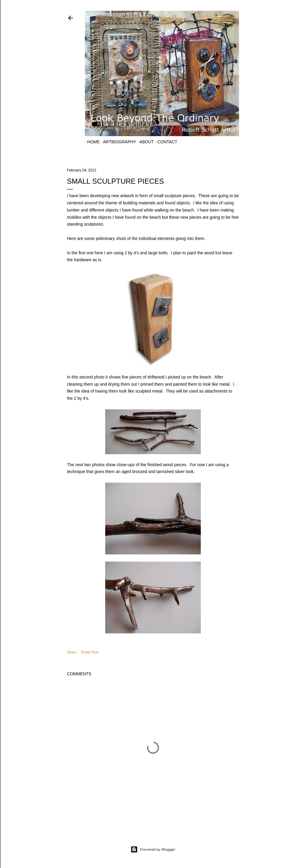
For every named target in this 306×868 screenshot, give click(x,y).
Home (91, 142)
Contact (165, 142)
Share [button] (72, 652)
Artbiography (117, 142)
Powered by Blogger (153, 849)
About (144, 142)
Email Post (89, 652)
